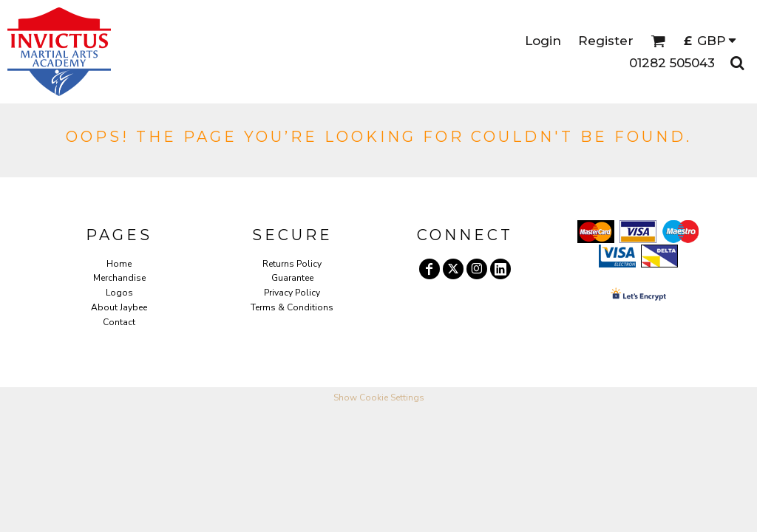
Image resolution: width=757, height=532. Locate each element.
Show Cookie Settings (379, 398)
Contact (119, 322)
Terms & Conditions (292, 307)
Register (606, 41)
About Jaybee (119, 307)
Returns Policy (292, 264)
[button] (658, 41)
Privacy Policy (292, 293)
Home (119, 264)
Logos (119, 293)
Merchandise (119, 278)
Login (543, 41)
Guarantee (292, 278)
